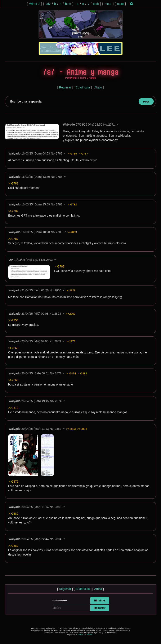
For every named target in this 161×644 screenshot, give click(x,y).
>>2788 (72, 204)
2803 (49, 260)
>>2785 (72, 154)
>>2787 (83, 154)
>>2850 (13, 320)
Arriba (98, 589)
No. (106, 125)
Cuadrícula (83, 87)
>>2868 (71, 290)
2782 (59, 153)
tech (96, 4)
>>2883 (71, 429)
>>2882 (82, 373)
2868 (58, 314)
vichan (81, 635)
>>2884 (82, 429)
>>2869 (71, 314)
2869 (58, 341)
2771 (111, 125)
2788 (59, 232)
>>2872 (71, 341)
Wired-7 (34, 4)
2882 (58, 429)
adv (48, 4)
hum (68, 4)
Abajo (98, 87)
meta (108, 4)
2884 (58, 539)
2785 (59, 177)
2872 (58, 373)
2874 (58, 401)
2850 (58, 290)
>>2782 (13, 183)
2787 (59, 204)
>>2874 (71, 373)
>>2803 (72, 232)
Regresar (65, 87)
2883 (58, 507)
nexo (120, 4)
